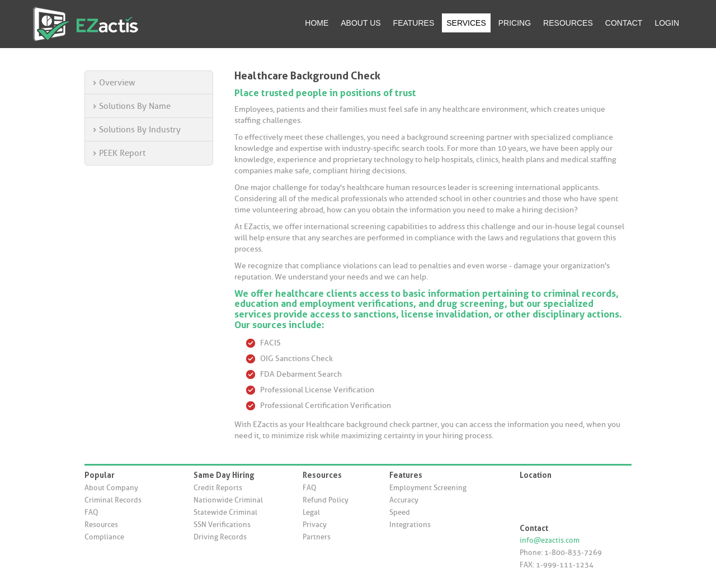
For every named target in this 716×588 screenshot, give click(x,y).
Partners (317, 537)
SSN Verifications (222, 525)
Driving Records (220, 537)
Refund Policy (326, 500)
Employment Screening (428, 488)
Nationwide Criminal (228, 500)
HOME (317, 23)
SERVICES (466, 23)
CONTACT (624, 23)
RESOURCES (568, 23)
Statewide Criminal (225, 512)
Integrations (410, 525)
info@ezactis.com (550, 540)
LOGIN (667, 23)
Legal (311, 512)
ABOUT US (361, 23)
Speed (400, 512)
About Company (111, 488)
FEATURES (414, 23)
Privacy (315, 525)
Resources (101, 525)
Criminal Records (113, 500)
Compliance (104, 537)
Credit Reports (218, 488)
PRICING (515, 23)
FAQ (91, 512)
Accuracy (404, 500)
